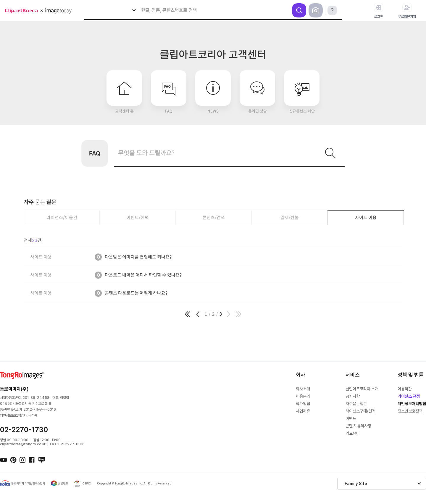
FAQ (169, 92)
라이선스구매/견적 (360, 411)
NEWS (213, 92)
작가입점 (303, 404)
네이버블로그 (41, 460)
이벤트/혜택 (138, 218)
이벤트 (351, 418)
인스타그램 (22, 460)
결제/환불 (290, 218)
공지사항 (353, 396)
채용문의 (303, 396)
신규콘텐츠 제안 (302, 92)
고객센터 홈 (124, 92)
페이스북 (32, 460)
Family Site (356, 484)
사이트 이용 (366, 218)
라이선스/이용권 (62, 218)
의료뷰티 (353, 433)
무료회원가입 (407, 11)
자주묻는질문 (356, 404)
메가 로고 (40, 11)
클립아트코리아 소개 (362, 389)
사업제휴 (303, 411)
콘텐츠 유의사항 (358, 426)
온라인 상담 (257, 92)
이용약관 (405, 389)
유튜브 (4, 460)
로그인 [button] (379, 11)
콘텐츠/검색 (214, 218)
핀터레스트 (13, 460)
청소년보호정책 (410, 411)
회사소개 (303, 389)
